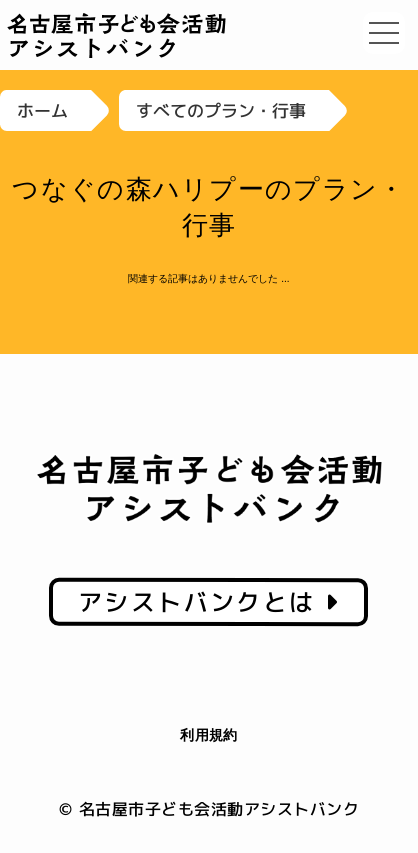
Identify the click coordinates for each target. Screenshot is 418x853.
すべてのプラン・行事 (221, 110)
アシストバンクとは (208, 602)
